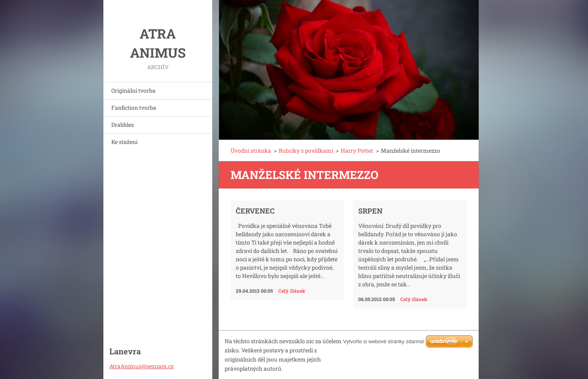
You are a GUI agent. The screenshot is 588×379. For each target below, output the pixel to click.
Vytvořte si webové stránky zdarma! (384, 341)
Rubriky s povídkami (306, 151)
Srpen (370, 211)
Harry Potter (357, 151)
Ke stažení (124, 142)
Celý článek (292, 291)
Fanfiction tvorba (134, 108)
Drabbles (123, 125)
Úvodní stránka (251, 151)
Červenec (255, 211)
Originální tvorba (133, 90)
